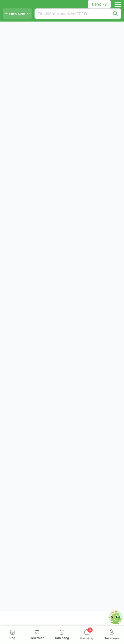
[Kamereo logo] (22, 4)
